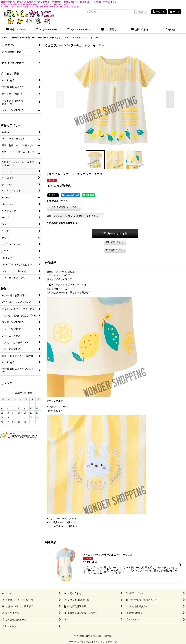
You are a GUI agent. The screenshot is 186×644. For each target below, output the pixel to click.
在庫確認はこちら (57, 201)
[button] (170, 30)
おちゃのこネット (88, 642)
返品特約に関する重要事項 (62, 223)
